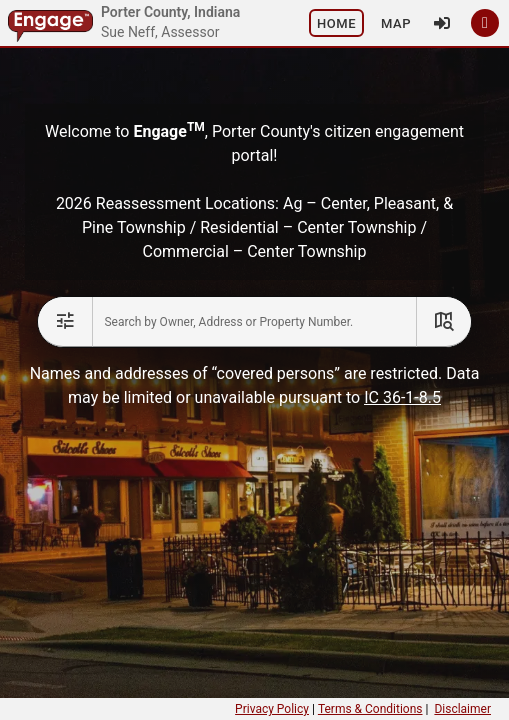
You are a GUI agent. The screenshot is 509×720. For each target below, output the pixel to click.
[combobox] (254, 322)
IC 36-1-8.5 (402, 397)
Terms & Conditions (370, 709)
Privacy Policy (272, 709)
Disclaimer (462, 709)
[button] (336, 23)
